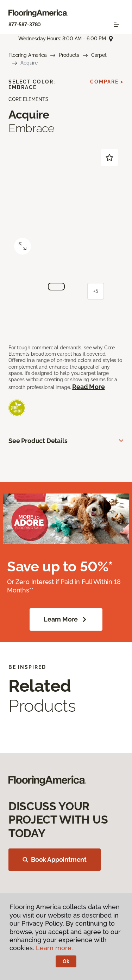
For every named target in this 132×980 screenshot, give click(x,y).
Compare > (107, 82)
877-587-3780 (25, 25)
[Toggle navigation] (117, 24)
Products (69, 55)
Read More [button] (88, 387)
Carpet (99, 55)
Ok (66, 961)
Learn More (66, 619)
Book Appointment (55, 860)
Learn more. (54, 948)
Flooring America (28, 55)
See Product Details (38, 441)
